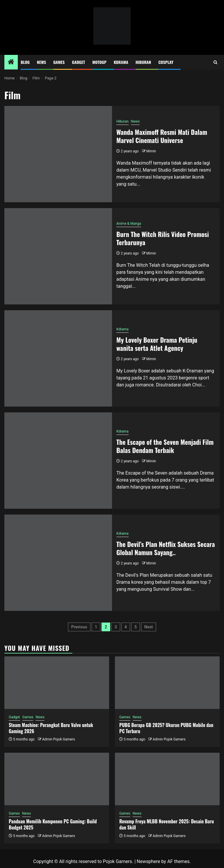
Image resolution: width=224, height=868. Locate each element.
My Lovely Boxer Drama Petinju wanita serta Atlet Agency (157, 344)
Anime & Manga (129, 224)
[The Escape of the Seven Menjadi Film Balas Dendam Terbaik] (58, 461)
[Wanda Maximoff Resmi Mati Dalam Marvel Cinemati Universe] (58, 154)
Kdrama (121, 62)
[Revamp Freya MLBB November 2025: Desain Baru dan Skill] (167, 779)
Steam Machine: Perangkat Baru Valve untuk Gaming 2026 (51, 728)
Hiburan (143, 62)
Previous (79, 627)
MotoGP (99, 62)
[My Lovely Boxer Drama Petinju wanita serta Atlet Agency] (58, 358)
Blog (25, 62)
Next (149, 627)
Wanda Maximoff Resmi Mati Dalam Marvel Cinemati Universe (162, 136)
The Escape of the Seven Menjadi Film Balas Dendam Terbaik (165, 446)
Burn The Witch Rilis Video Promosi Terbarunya (163, 238)
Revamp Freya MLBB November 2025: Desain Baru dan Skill (167, 824)
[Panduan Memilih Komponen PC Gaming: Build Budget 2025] (57, 779)
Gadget (79, 62)
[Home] (11, 62)
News (42, 62)
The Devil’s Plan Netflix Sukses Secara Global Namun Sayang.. (166, 548)
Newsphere (148, 861)
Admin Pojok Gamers (58, 739)
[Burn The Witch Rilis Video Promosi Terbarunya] (58, 256)
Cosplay (166, 62)
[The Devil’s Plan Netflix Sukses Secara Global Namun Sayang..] (58, 563)
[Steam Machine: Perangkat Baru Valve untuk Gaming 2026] (57, 683)
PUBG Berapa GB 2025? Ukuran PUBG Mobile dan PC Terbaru (166, 728)
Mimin (151, 151)
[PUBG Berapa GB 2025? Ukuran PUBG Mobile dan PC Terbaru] (167, 683)
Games (59, 62)
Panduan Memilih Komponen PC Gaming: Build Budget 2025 (53, 824)
